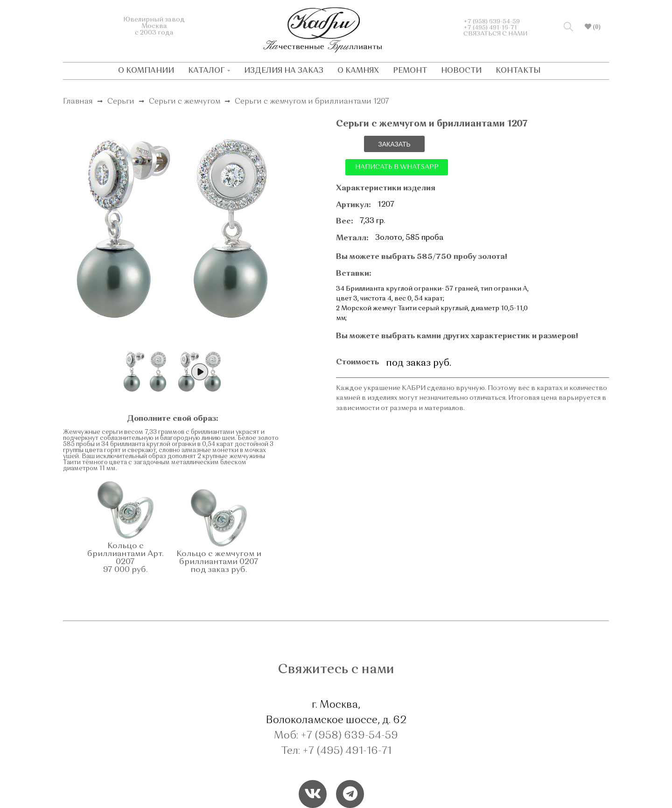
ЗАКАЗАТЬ (394, 144)
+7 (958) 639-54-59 (492, 22)
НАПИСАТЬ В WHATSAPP (397, 167)
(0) (596, 27)
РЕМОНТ (410, 71)
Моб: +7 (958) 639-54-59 (336, 736)
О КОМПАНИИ (146, 71)
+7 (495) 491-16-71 (490, 28)
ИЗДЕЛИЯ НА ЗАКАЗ (284, 71)
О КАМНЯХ (358, 71)
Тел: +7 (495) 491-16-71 (336, 751)
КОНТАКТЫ (518, 71)
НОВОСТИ (461, 71)
